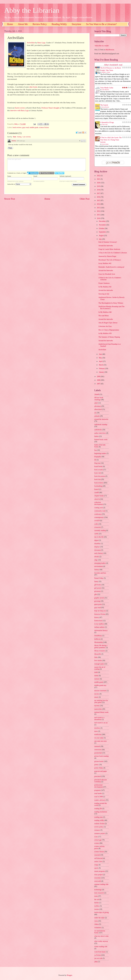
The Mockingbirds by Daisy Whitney (111, 303)
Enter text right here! (47, 165)
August (101, 236)
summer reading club (101, 884)
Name (9, 176)
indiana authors (99, 627)
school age (98, 840)
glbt (96, 594)
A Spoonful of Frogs (107, 122)
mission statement (100, 691)
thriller (97, 903)
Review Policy (40, 24)
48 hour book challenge (99, 399)
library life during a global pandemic (101, 647)
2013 (99, 208)
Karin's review (20, 108)
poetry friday (99, 768)
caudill (97, 493)
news (96, 731)
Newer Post (10, 199)
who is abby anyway (101, 941)
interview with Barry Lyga (20, 110)
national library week (101, 712)
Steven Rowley (105, 107)
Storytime (76, 24)
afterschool (98, 409)
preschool (98, 776)
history (97, 617)
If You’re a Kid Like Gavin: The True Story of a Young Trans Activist (111, 140)
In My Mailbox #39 (105, 333)
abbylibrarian (110, 50)
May (101, 358)
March (101, 365)
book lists (98, 479)
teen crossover (99, 893)
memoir (97, 679)
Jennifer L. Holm (106, 72)
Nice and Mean (103, 316)
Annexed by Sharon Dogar (107, 256)
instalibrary (98, 636)
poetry (96, 765)
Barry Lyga (41, 43)
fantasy (97, 570)
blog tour (97, 463)
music (96, 697)
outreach (97, 746)
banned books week (101, 440)
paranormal (98, 753)
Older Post (85, 199)
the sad (97, 899)
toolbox (97, 906)
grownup (97, 601)
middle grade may (100, 685)
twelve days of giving (101, 912)
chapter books (99, 496)
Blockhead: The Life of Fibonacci (110, 260)
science (97, 843)
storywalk (98, 881)
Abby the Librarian (32, 10)
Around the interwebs (106, 246)
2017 (99, 193)
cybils (96, 534)
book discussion (100, 476)
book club (98, 473)
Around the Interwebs (106, 270)
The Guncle (104, 105)
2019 (99, 186)
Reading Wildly (59, 24)
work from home (100, 952)
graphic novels (99, 598)
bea (95, 450)
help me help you (100, 611)
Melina (14, 141)
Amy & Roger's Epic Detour (108, 323)
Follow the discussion (84, 132)
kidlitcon (97, 639)
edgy (96, 560)
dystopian (98, 550)
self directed (98, 858)
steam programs (100, 871)
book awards (99, 470)
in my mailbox (99, 624)
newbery (97, 728)
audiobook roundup (101, 425)
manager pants (99, 664)
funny (96, 582)
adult (96, 403)
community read (100, 511)
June (101, 354)
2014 (99, 204)
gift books (98, 585)
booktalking (98, 486)
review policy (99, 827)
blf (95, 460)
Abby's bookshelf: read (113, 65)
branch (97, 489)
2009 (99, 377)
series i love (98, 862)
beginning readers (100, 453)
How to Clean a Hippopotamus (109, 330)
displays (97, 547)
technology (98, 890)
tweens (97, 909)
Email (35, 176)
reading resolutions (101, 812)
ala (95, 413)
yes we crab (98, 958)
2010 (99, 218)
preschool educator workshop (101, 781)
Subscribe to (19, 184)
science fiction (44, 127)
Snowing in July (104, 294)
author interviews (100, 433)
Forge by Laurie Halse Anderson (109, 249)
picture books (99, 761)
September (103, 232)
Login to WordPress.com (47, 173)
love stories (98, 661)
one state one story (101, 741)
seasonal (97, 855)
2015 (99, 200)
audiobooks (98, 430)
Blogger (69, 975)
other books (33, 87)
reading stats (98, 817)
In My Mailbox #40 (105, 312)
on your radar (99, 738)
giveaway (98, 591)
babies (96, 436)
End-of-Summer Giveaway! (108, 242)
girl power (98, 588)
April (101, 361)
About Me (23, 24)
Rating (19, 137)
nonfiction (98, 734)
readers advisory (100, 800)
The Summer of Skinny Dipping (109, 337)
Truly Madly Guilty (107, 88)
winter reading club (101, 947)
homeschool (98, 621)
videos (97, 924)
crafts (96, 524)
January (102, 372)
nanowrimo (98, 709)
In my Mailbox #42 (105, 263)
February (102, 368)
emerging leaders (100, 563)
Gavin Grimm (105, 144)
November (103, 225)
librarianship (99, 642)
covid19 (97, 521)
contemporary (99, 517)
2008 (99, 380)
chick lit (97, 499)
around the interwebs (101, 419)
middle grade (34, 127)
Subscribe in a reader (102, 46)
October (102, 228)
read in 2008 (98, 797)
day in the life (99, 537)
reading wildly (99, 820)
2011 (99, 215)
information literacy (101, 630)
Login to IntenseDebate (33, 173)
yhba (96, 962)
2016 (99, 197)
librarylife (98, 654)
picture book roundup (101, 756)
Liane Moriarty (105, 90)
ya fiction (98, 955)
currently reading (100, 530)
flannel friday (99, 578)
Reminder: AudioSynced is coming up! (111, 267)
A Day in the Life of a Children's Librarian (113, 253)
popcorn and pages (101, 771)
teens (96, 896)
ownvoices (98, 750)
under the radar (99, 918)
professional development (99, 786)
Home (10, 24)
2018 (99, 190)
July (100, 239)
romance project (100, 833)
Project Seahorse (104, 283)
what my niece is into (101, 936)
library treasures (100, 651)
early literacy (99, 553)
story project (98, 875)
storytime (97, 878)
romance (97, 830)
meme (96, 676)
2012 (99, 211)
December (103, 221)
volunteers (98, 928)
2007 (99, 384)
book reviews (17, 127)
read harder (98, 793)
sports (96, 868)
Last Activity (27, 137)
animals (97, 416)
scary (96, 837)
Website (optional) (65, 176)
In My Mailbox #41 (105, 287)
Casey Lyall (105, 124)
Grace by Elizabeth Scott (107, 274)
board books (98, 466)
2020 (99, 183)
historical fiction (100, 614)
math (96, 672)
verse (96, 921)
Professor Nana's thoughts (51, 108)
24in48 (97, 394)
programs (97, 790)
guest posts (98, 604)
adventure (98, 406)
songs (96, 865)
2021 (99, 179)
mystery (97, 706)
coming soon (99, 508)
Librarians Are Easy (105, 326)
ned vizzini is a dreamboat (99, 719)
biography (98, 457)
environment (99, 566)
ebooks (97, 557)
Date (15, 137)
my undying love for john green (101, 702)
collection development (99, 503)
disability (97, 544)
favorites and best (100, 573)
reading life (98, 809)
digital (96, 540)
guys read (26, 127)
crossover (98, 527)
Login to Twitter (59, 173)
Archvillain (31, 43)
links (96, 657)
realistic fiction (99, 824)
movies (97, 694)
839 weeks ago (21, 141)
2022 (99, 176)
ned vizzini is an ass (101, 723)
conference (98, 514)
